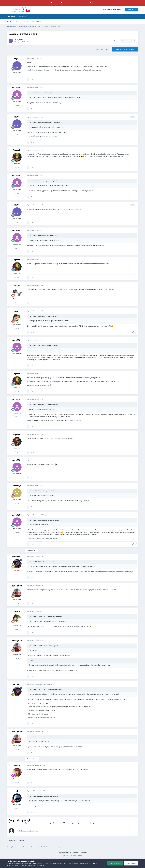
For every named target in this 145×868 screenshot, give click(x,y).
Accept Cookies (115, 863)
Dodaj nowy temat (102, 49)
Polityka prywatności (64, 853)
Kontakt (76, 853)
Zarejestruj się (132, 10)
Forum (9, 21)
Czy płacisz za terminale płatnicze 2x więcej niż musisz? (71, 3)
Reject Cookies (131, 863)
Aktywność (23, 16)
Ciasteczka (84, 853)
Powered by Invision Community (72, 857)
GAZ (28, 42)
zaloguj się (72, 823)
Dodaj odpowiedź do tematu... (28, 831)
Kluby (17, 21)
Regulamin (25, 21)
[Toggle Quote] (29, 93)
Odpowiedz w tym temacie (125, 49)
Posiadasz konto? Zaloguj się (113, 10)
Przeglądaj (12, 17)
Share (115, 41)
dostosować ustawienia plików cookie (83, 863)
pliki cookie (32, 863)
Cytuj (33, 80)
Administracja (36, 21)
